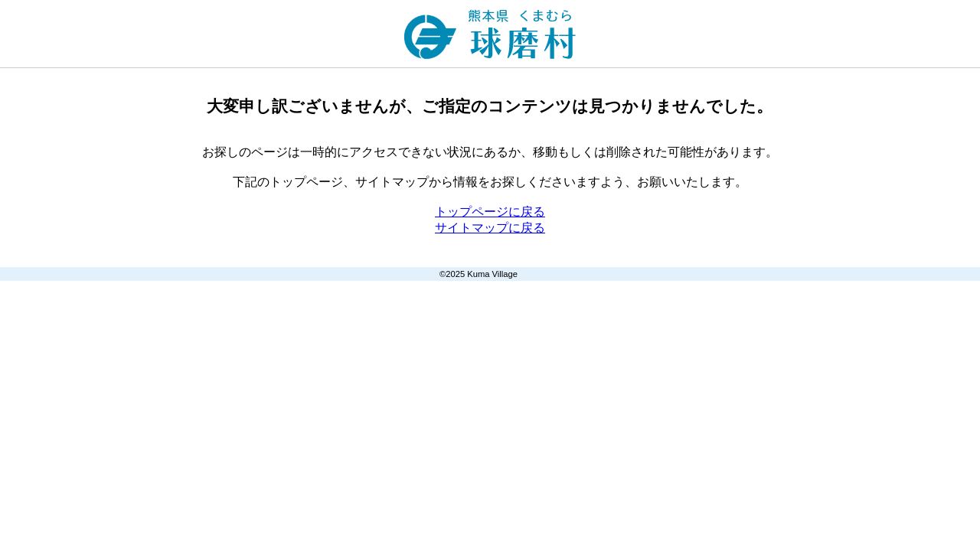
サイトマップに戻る (490, 228)
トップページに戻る (490, 212)
